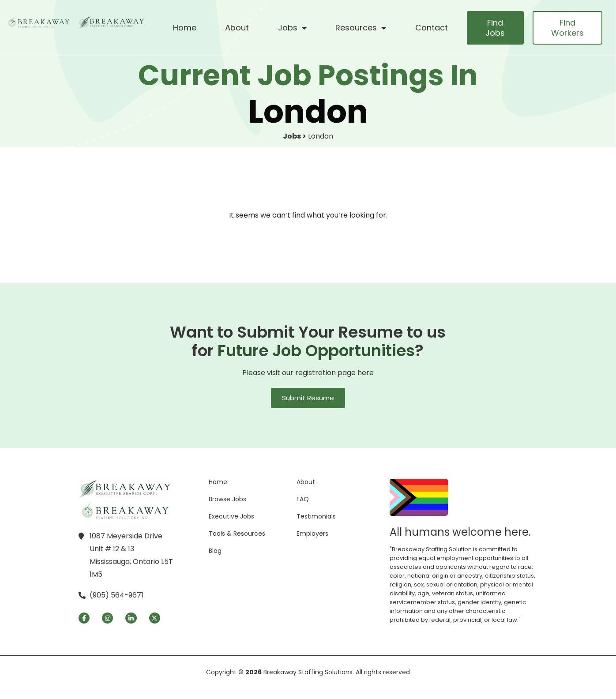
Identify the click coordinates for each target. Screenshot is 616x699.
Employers (312, 534)
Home (185, 28)
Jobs (292, 28)
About (237, 28)
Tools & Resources (237, 534)
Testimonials (316, 516)
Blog (215, 551)
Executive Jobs (231, 516)
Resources (361, 28)
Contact (432, 28)
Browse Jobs (227, 499)
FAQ (303, 499)
